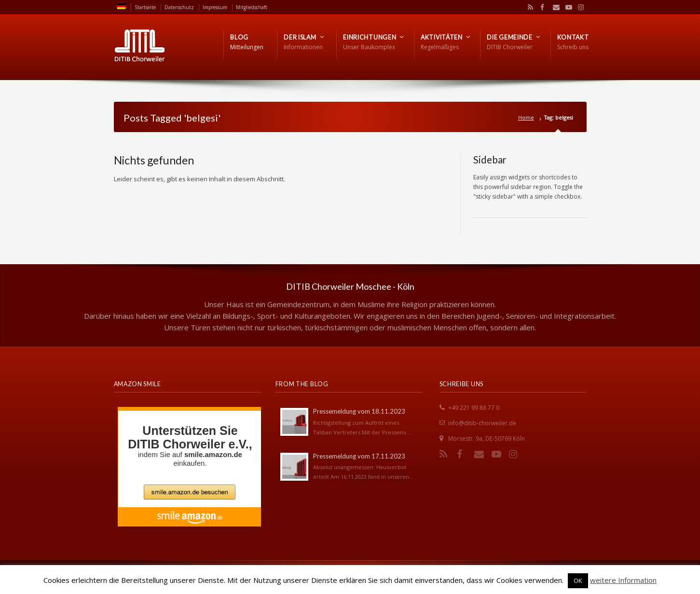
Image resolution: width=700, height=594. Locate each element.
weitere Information (623, 580)
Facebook (541, 7)
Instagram (578, 7)
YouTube (566, 7)
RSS (529, 7)
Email (554, 7)
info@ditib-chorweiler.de (482, 423)
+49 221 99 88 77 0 (474, 408)
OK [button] (578, 580)
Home (526, 117)
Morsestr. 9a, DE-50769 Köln (487, 439)
